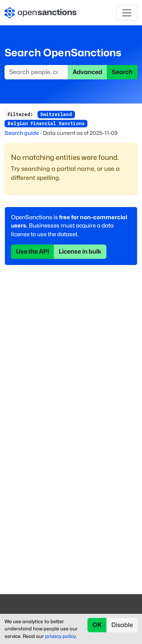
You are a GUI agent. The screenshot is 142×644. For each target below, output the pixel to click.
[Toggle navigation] (127, 13)
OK (97, 625)
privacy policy (60, 636)
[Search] (36, 72)
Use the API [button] (33, 252)
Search (122, 72)
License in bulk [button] (80, 252)
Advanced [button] (87, 72)
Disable (122, 625)
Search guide (22, 133)
